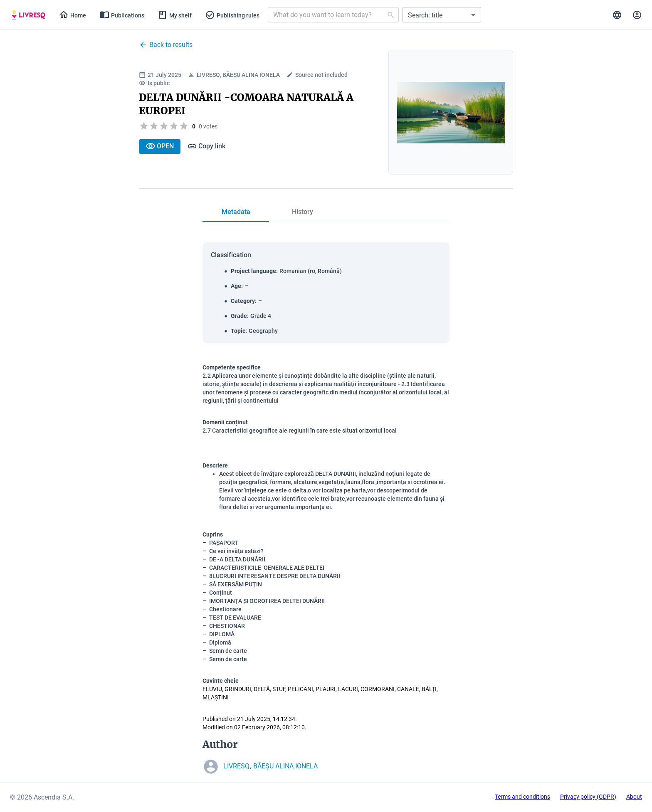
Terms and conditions (522, 797)
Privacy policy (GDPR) (588, 797)
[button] (442, 15)
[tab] (28, 15)
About (634, 797)
